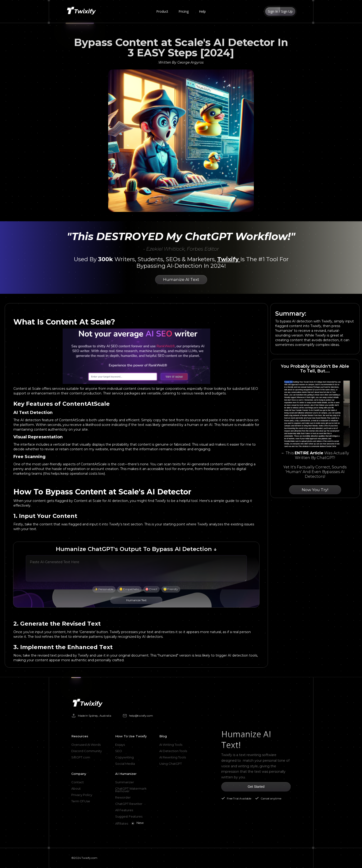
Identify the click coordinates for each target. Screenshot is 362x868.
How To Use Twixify (131, 736)
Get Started (256, 787)
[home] (82, 11)
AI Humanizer (126, 774)
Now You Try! (315, 490)
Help (202, 11)
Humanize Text (136, 600)
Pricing (184, 11)
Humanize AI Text (181, 279)
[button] (162, 11)
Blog (163, 736)
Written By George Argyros (181, 62)
